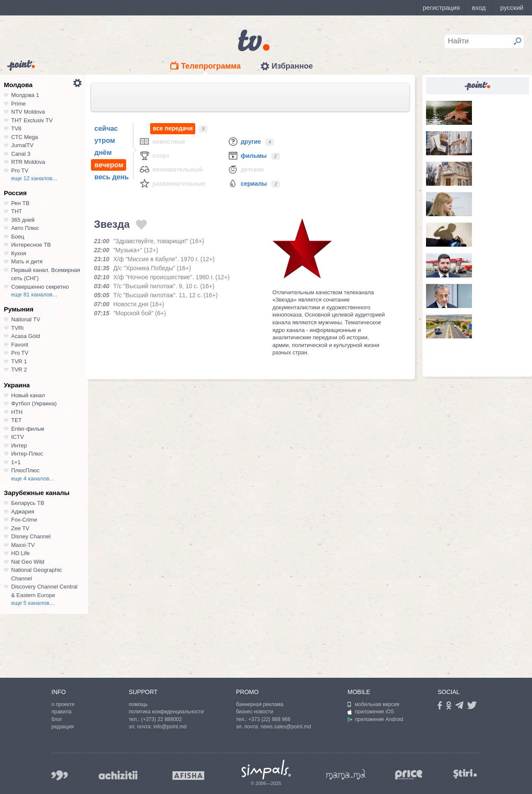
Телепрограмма (211, 66)
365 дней (23, 220)
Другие (244, 141)
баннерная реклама (260, 704)
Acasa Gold (26, 336)
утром (105, 140)
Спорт (154, 155)
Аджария (23, 512)
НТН (17, 412)
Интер (19, 445)
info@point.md (170, 727)
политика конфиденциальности (166, 712)
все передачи (173, 128)
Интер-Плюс (27, 454)
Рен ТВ (20, 203)
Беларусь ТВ (28, 503)
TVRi (17, 328)
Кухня (19, 253)
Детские (246, 169)
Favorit (20, 345)
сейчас (106, 128)
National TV (26, 319)
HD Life (20, 553)
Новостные (162, 141)
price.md (409, 775)
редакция (63, 727)
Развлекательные (172, 183)
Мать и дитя (27, 261)
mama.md (346, 774)
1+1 (16, 462)
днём (103, 152)
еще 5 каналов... (33, 603)
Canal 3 (21, 154)
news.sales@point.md (286, 727)
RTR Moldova (28, 162)
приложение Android (375, 719)
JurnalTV (22, 145)
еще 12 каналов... (34, 178)
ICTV (18, 437)
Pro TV (20, 171)
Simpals (266, 770)
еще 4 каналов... (33, 479)
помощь (138, 704)
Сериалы (247, 183)
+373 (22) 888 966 (269, 719)
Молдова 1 (25, 95)
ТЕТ (17, 420)
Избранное (292, 66)
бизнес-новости (255, 712)
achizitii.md (118, 775)
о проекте (63, 704)
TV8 (16, 128)
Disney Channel (31, 536)
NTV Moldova (28, 112)
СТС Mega (24, 137)
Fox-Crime (24, 520)
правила (62, 712)
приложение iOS (371, 712)
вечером (109, 165)
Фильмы (247, 155)
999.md (60, 775)
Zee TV (20, 528)
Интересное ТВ (31, 245)
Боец (18, 237)
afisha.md (188, 776)
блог (57, 719)
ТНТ (17, 211)
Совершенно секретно (40, 287)
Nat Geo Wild (28, 562)
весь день (112, 177)
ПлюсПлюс (25, 470)
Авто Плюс (25, 228)
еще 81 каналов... (34, 294)
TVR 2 (19, 370)
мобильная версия (373, 704)
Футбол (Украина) (34, 403)
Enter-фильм (28, 429)
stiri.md (465, 774)
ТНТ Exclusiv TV (32, 120)
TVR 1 (19, 361)
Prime (18, 104)
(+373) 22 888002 (162, 719)
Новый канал (28, 395)
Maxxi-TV (23, 545)
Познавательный (171, 169)
